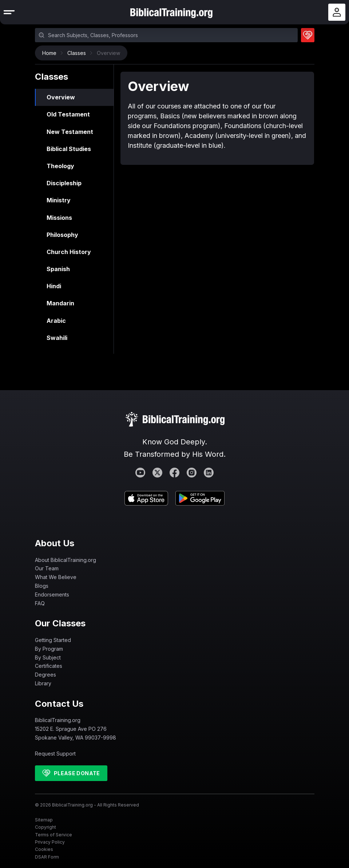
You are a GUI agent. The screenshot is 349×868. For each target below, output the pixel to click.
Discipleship (64, 183)
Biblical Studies (69, 149)
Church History (69, 252)
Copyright (45, 827)
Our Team (47, 568)
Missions (59, 218)
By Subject (48, 657)
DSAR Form (47, 857)
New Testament (70, 132)
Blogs (42, 586)
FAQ (40, 603)
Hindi (54, 286)
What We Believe (56, 577)
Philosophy (62, 235)
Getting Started (53, 640)
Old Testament (68, 114)
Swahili (57, 338)
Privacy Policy (50, 842)
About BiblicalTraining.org (66, 560)
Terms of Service (53, 835)
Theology (60, 166)
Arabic (56, 321)
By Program (49, 649)
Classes (78, 53)
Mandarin (60, 303)
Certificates (49, 666)
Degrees (45, 675)
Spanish (58, 269)
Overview (61, 97)
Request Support (55, 754)
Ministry (59, 200)
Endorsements (52, 594)
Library (43, 683)
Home (51, 53)
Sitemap (44, 820)
